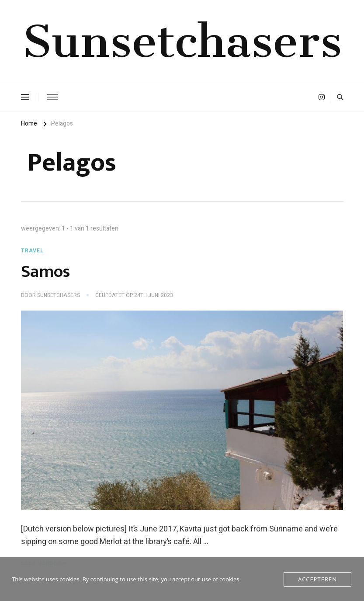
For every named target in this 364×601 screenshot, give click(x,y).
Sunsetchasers (182, 41)
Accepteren (317, 579)
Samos (45, 272)
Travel (32, 251)
